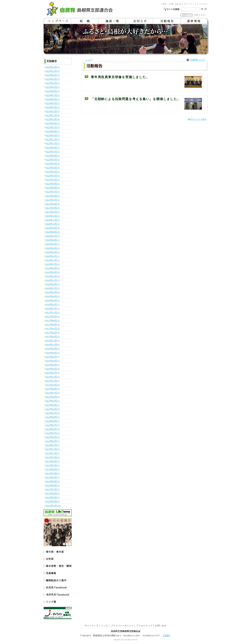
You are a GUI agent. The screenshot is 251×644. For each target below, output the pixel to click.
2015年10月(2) (53, 385)
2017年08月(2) (53, 321)
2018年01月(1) (53, 308)
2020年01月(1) (53, 256)
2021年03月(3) (53, 208)
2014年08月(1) (53, 421)
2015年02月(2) (53, 409)
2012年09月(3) (53, 481)
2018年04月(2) (53, 296)
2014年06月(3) (53, 429)
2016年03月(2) (53, 365)
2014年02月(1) (53, 441)
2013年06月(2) (53, 469)
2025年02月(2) (53, 87)
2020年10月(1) (53, 224)
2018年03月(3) (53, 300)
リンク (104, 626)
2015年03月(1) (53, 405)
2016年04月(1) (53, 361)
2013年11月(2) (53, 453)
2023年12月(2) (53, 111)
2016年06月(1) (53, 353)
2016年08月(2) (53, 349)
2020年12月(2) (53, 216)
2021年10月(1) (53, 180)
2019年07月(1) (53, 264)
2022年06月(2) (53, 156)
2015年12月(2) (53, 377)
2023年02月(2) (53, 135)
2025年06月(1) (53, 75)
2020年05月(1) (53, 244)
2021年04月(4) (53, 204)
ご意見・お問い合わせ (171, 4)
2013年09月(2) (53, 461)
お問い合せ (161, 626)
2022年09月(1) (53, 148)
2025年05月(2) (53, 79)
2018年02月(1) (53, 304)
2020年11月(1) (53, 220)
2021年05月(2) (53, 200)
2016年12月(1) (53, 341)
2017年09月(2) (53, 317)
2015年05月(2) (53, 401)
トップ (89, 60)
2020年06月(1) (53, 240)
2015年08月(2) (53, 389)
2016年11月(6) (53, 345)
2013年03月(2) (53, 473)
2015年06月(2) (53, 397)
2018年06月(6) (53, 292)
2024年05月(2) (53, 103)
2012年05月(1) (53, 497)
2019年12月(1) (53, 260)
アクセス (203, 4)
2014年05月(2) (53, 433)
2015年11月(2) (53, 381)
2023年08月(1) (53, 123)
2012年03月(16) (53, 506)
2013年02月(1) (53, 477)
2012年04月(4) (53, 501)
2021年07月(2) (53, 192)
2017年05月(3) (53, 329)
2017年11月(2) (53, 313)
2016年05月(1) (53, 357)
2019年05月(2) (53, 272)
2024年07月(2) (53, 95)
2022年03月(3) (53, 168)
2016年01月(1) (53, 373)
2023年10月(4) (53, 119)
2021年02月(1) (53, 212)
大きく (204, 15)
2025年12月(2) (53, 71)
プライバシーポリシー (122, 626)
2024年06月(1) (53, 99)
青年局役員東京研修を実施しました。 (120, 77)
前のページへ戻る (197, 119)
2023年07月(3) (53, 127)
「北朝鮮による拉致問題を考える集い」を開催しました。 (136, 99)
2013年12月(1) (53, 449)
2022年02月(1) (53, 172)
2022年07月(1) (53, 152)
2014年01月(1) (53, 445)
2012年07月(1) (53, 489)
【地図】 (166, 636)
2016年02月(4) (53, 369)
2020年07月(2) (53, 236)
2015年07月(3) (53, 393)
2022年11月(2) (53, 143)
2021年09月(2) (53, 184)
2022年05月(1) (53, 160)
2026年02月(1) (53, 67)
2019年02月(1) (53, 276)
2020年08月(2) (53, 232)
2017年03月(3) (53, 333)
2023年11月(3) (53, 115)
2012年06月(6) (53, 493)
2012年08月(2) (53, 485)
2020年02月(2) (53, 252)
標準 (196, 15)
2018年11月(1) (53, 280)
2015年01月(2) (53, 413)
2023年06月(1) (53, 131)
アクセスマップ (144, 626)
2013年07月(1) (53, 465)
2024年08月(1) (53, 91)
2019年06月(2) (53, 268)
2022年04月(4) (53, 164)
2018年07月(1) (53, 288)
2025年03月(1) (53, 83)
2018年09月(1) (53, 284)
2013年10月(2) (53, 457)
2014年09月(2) (53, 417)
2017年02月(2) (53, 337)
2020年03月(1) (53, 248)
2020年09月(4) (53, 228)
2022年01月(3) (53, 176)
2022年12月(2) (53, 139)
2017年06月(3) (53, 325)
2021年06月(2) (53, 196)
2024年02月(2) (53, 107)
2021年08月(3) (53, 188)
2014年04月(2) (53, 437)
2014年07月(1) (53, 425)
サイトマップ (190, 4)
